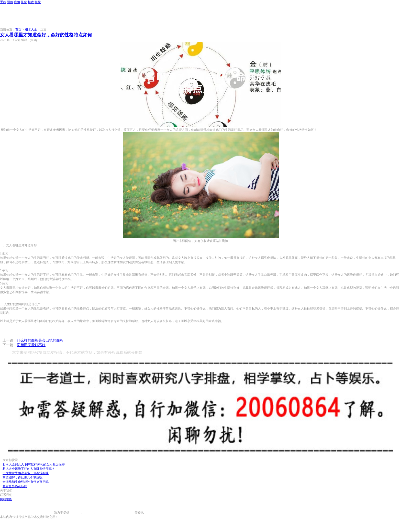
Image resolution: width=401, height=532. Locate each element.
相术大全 (31, 29)
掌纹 (38, 2)
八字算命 (115, 513)
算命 (24, 2)
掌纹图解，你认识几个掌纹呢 (23, 477)
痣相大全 (102, 513)
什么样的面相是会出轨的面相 (40, 340)
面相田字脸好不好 (31, 345)
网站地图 (6, 499)
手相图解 (75, 513)
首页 (18, 29)
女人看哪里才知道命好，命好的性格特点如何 (46, 35)
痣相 (17, 2)
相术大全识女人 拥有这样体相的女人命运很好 (34, 464)
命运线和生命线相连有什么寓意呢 (26, 482)
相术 (31, 2)
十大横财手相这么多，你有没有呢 (26, 473)
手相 (3, 2)
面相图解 (88, 513)
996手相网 (47, 513)
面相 (10, 2)
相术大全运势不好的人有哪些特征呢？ (29, 469)
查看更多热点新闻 (15, 486)
